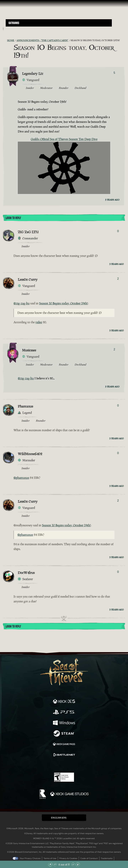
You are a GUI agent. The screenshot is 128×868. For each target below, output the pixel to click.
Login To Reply (13, 218)
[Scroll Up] (55, 864)
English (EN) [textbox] (59, 818)
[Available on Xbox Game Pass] (64, 745)
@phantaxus (21, 478)
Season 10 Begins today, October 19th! (63, 303)
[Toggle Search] (10, 29)
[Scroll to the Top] (50, 864)
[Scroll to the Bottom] (78, 864)
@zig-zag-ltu (22, 303)
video (39, 322)
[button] (59, 23)
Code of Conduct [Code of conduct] (89, 858)
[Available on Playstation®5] (64, 712)
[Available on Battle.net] (64, 755)
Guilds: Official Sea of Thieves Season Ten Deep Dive (64, 139)
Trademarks (107, 858)
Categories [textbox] (14, 23)
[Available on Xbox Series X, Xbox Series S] (64, 702)
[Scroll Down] (73, 864)
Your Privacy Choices (30, 858)
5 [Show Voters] (114, 73)
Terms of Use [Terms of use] (50, 858)
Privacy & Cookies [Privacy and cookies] (68, 858)
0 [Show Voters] (118, 231)
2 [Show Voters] (118, 279)
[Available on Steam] (64, 734)
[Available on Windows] (64, 723)
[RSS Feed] (5, 40)
